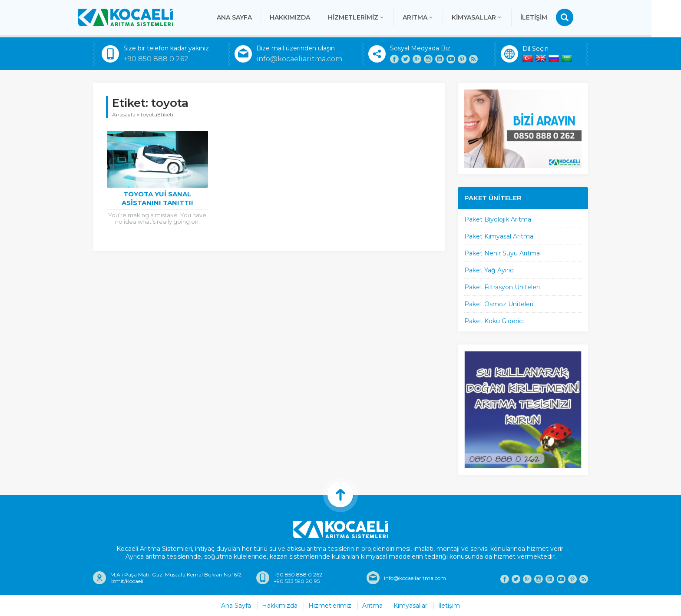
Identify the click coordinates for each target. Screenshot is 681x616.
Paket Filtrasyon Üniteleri (502, 287)
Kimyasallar (492, 17)
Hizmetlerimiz (371, 17)
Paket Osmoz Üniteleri (499, 304)
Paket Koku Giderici (494, 321)
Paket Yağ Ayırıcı (489, 270)
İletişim (549, 17)
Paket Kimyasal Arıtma (499, 236)
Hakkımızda (305, 17)
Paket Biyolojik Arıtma (498, 219)
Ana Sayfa (249, 17)
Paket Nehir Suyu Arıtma (502, 253)
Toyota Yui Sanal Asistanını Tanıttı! (157, 198)
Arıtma (433, 17)
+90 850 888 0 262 (156, 59)
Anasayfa (124, 114)
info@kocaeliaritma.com (299, 59)
